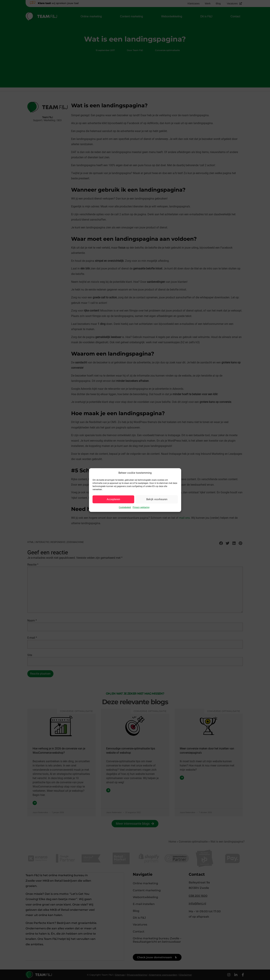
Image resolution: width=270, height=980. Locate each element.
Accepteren (113, 499)
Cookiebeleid (125, 507)
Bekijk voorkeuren (157, 499)
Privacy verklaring (141, 507)
